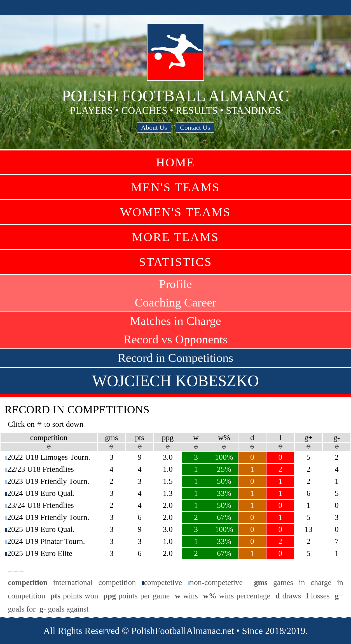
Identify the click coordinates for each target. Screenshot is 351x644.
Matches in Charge (175, 321)
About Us (154, 128)
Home (175, 162)
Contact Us (195, 128)
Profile (175, 284)
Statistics (175, 262)
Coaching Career (175, 302)
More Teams (175, 237)
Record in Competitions (176, 358)
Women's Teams (175, 212)
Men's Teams (175, 187)
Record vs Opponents (175, 339)
